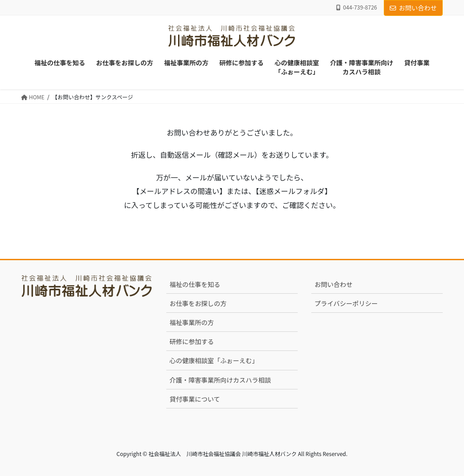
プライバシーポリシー (346, 303)
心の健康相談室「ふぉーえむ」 (214, 360)
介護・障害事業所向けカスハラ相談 (220, 380)
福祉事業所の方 (192, 322)
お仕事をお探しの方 (198, 303)
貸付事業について (195, 399)
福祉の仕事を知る (195, 284)
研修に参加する (192, 341)
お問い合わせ (413, 8)
